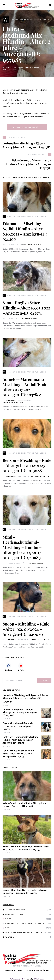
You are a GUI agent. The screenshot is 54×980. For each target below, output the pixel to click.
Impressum (10, 970)
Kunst (7, 919)
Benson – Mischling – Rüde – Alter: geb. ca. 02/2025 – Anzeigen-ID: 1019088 (27, 465)
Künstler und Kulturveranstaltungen (23, 923)
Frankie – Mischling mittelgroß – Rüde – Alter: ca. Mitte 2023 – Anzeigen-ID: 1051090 (25, 698)
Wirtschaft (10, 937)
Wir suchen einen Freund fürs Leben (22, 932)
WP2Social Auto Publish (18, 979)
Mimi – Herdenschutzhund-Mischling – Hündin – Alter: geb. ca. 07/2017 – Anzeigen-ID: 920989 (23, 547)
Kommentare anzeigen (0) (26, 127)
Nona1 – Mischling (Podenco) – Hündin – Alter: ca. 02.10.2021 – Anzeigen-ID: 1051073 (26, 848)
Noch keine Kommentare (29, 68)
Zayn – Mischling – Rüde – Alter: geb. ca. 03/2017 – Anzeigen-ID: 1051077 (19, 726)
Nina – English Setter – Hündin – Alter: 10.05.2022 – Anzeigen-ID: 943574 (26, 308)
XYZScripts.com (39, 979)
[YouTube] (21, 667)
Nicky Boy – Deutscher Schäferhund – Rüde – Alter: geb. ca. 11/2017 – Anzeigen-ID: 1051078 (20, 740)
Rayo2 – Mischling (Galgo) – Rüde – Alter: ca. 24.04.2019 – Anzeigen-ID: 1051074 (25, 891)
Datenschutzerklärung (37, 970)
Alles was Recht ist (14, 910)
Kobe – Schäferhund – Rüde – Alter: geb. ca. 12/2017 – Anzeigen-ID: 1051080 (24, 805)
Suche (44, 681)
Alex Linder (11, 400)
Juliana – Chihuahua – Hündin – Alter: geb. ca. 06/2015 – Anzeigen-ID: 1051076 (20, 712)
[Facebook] (8, 667)
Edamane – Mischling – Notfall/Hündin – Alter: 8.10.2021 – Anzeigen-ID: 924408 (25, 231)
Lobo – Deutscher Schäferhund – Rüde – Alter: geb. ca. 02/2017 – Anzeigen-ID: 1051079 (19, 753)
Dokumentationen (13, 914)
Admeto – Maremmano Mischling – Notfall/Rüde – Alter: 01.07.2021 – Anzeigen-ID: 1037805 (26, 387)
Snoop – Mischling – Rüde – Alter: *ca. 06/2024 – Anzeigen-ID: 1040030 (26, 629)
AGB (20, 970)
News (7, 928)
